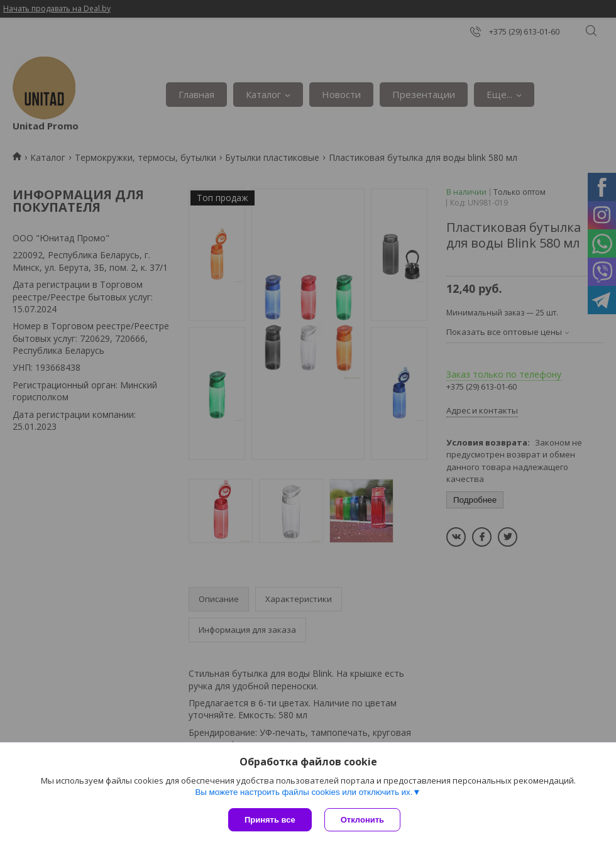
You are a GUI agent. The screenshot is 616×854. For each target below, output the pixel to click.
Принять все (270, 820)
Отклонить (362, 820)
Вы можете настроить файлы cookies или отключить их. (304, 792)
